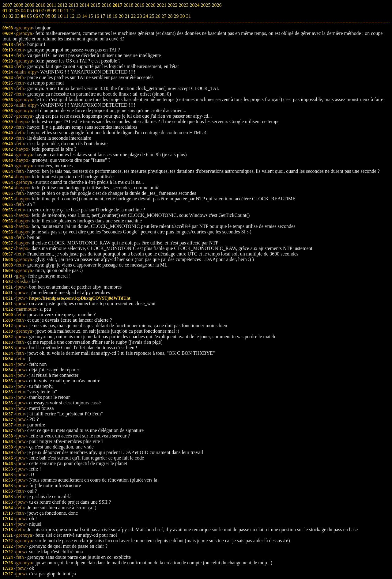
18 (109, 16)
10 (60, 16)
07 (42, 16)
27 (164, 16)
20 (121, 16)
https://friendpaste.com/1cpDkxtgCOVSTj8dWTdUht (80, 298)
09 (54, 16)
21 (127, 16)
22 (133, 16)
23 (139, 16)
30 (182, 16)
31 (188, 16)
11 (66, 16)
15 (90, 16)
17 (103, 16)
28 (170, 16)
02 (11, 16)
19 (115, 16)
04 (23, 16)
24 (145, 16)
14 (84, 16)
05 (29, 16)
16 (96, 16)
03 (17, 16)
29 (176, 16)
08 (48, 16)
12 (72, 16)
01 (5, 16)
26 (158, 16)
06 (36, 16)
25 (152, 16)
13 (78, 16)
